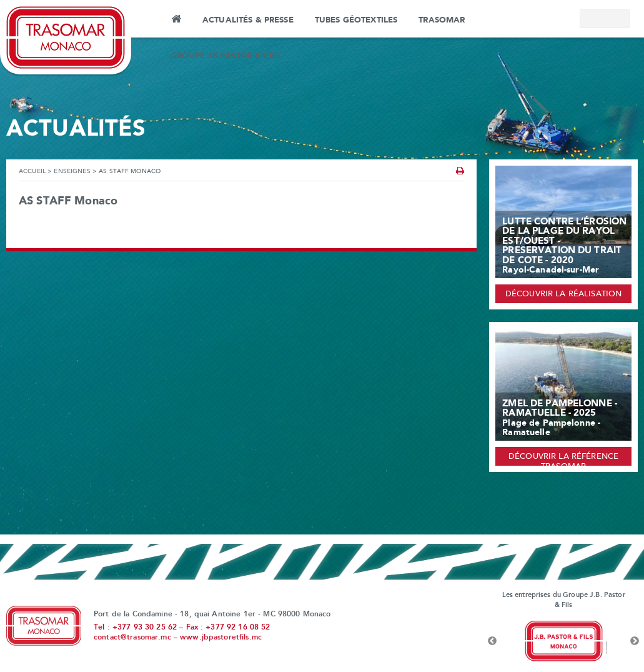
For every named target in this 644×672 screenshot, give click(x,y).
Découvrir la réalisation (563, 294)
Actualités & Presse (248, 20)
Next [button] (635, 641)
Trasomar (442, 20)
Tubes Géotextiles (356, 20)
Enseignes (72, 172)
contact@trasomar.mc (132, 638)
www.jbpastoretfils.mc (221, 638)
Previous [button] (492, 641)
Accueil (176, 21)
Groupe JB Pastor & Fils (225, 56)
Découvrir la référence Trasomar (563, 459)
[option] (563, 641)
